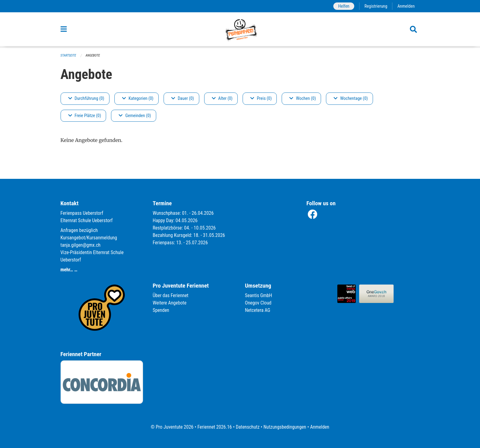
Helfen (343, 6)
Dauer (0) (183, 98)
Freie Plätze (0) (85, 116)
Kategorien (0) (138, 98)
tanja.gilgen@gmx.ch (81, 245)
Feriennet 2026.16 (214, 427)
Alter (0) (222, 98)
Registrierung (375, 6)
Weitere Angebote (170, 303)
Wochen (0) (303, 98)
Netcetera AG (258, 310)
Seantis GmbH (259, 295)
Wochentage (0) (351, 98)
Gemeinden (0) (135, 116)
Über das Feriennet (171, 295)
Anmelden (406, 6)
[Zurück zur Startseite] (240, 30)
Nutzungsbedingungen (285, 427)
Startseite (69, 55)
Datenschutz (247, 427)
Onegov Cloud (259, 303)
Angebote (93, 55)
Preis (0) (261, 98)
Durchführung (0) (86, 98)
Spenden (161, 310)
